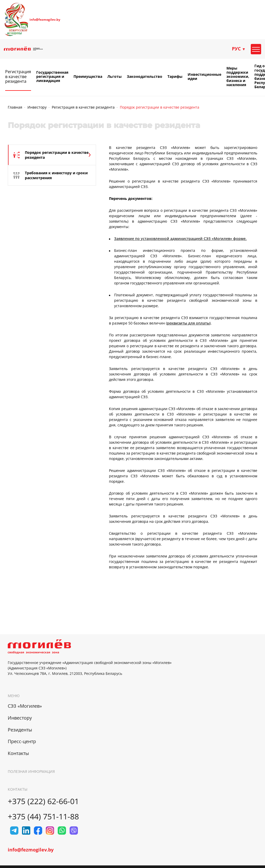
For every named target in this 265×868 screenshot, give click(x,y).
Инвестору (37, 107)
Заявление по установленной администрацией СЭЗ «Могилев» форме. (180, 239)
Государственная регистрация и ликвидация (52, 77)
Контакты (18, 753)
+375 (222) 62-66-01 (43, 801)
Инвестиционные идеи (204, 77)
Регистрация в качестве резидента (18, 76)
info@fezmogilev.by (45, 20)
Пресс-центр (22, 741)
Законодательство (145, 77)
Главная (15, 107)
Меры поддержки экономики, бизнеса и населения (238, 77)
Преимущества (88, 77)
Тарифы (175, 77)
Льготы (115, 77)
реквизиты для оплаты (188, 323)
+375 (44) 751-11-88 (43, 816)
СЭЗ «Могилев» (25, 706)
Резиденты (20, 730)
